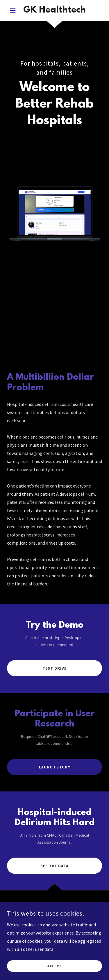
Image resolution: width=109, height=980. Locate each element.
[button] (14, 10)
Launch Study (55, 767)
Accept (54, 966)
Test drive (54, 668)
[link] (54, 11)
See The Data (54, 866)
